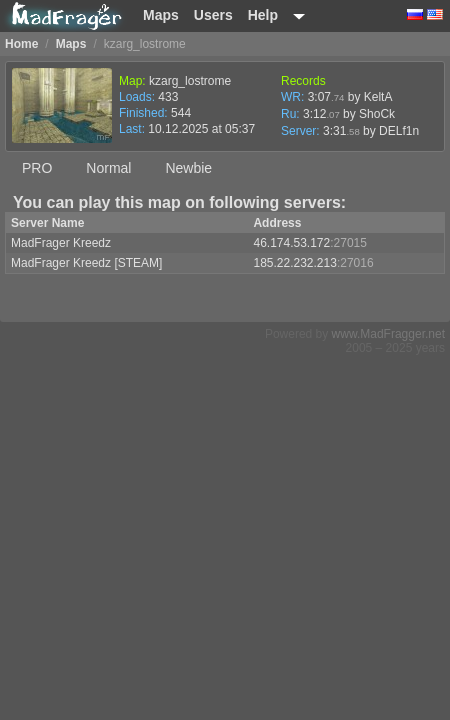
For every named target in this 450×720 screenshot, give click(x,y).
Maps (161, 15)
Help (263, 15)
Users (213, 15)
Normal (108, 168)
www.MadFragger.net (388, 334)
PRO (37, 168)
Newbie (188, 168)
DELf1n (399, 131)
